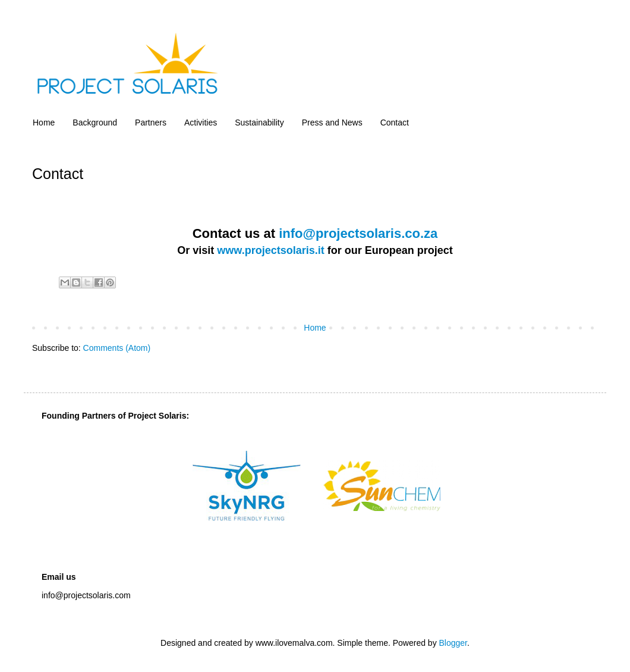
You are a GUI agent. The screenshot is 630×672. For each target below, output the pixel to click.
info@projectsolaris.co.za (358, 233)
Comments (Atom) (117, 348)
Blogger (453, 643)
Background (95, 123)
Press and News (332, 123)
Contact (395, 123)
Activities (201, 123)
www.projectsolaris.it (270, 250)
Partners (151, 123)
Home (44, 123)
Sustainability (259, 123)
